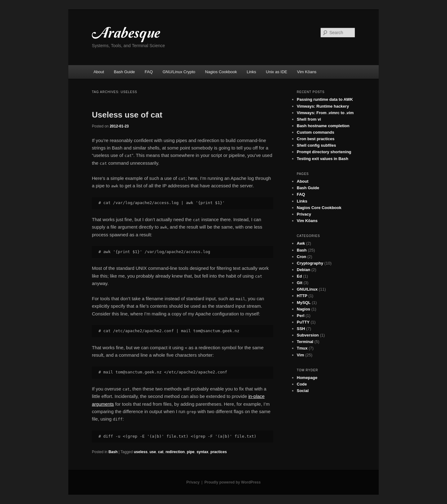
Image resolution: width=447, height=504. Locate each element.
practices (219, 452)
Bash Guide (124, 72)
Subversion (308, 335)
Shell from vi (309, 119)
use (153, 452)
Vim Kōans (307, 72)
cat (161, 452)
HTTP (302, 296)
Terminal (305, 342)
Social (303, 391)
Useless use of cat (127, 115)
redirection (175, 452)
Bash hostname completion (323, 126)
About (99, 72)
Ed (299, 276)
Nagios (303, 309)
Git (300, 283)
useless (141, 452)
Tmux (302, 348)
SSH (301, 329)
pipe (191, 452)
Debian (303, 270)
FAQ (149, 72)
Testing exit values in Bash (323, 159)
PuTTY (303, 322)
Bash (113, 452)
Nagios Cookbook (221, 72)
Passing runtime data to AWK (325, 99)
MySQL (304, 303)
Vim (300, 355)
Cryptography (310, 263)
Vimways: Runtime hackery (323, 106)
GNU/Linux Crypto (179, 72)
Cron (301, 257)
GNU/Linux (307, 289)
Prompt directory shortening (324, 152)
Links (251, 72)
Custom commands (316, 132)
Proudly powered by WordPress (233, 482)
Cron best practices (316, 139)
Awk (301, 243)
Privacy (304, 214)
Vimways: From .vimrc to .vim (325, 113)
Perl (301, 316)
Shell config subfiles (316, 145)
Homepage (307, 378)
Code (302, 384)
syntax (202, 452)
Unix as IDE (277, 72)
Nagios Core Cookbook (319, 208)
